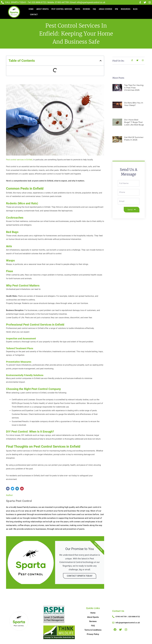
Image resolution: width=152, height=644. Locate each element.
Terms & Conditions (93, 630)
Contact (34, 15)
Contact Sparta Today (80, 576)
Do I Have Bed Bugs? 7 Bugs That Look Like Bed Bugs (134, 122)
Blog (135, 9)
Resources (126, 9)
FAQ (94, 9)
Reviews (86, 9)
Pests (77, 9)
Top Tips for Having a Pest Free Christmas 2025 (134, 88)
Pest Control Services (62, 9)
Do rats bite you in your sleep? (134, 104)
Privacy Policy (93, 634)
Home (31, 9)
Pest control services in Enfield (19, 160)
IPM (116, 9)
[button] (101, 61)
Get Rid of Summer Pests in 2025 (134, 139)
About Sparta (42, 9)
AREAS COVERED (105, 9)
